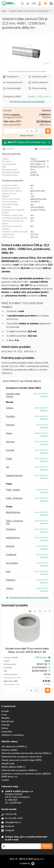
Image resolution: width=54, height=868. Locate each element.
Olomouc (10, 442)
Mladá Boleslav (13, 512)
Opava (9, 433)
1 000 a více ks (42, 657)
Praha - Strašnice (14, 498)
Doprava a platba (9, 750)
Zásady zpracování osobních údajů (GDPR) (22, 760)
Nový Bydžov (12, 563)
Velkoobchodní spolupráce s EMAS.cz (19, 770)
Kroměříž (10, 450)
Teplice (10, 588)
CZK (34, 4)
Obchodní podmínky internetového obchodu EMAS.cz (26, 753)
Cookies (5, 780)
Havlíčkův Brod (13, 538)
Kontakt (5, 711)
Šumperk (10, 425)
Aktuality (5, 718)
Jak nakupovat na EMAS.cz (14, 747)
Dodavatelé (7, 732)
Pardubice (11, 529)
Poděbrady (11, 555)
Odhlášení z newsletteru (13, 735)
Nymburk (10, 546)
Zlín (8, 467)
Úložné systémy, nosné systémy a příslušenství (29, 11)
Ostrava (10, 408)
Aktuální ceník (8, 764)
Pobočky (6, 725)
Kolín (8, 571)
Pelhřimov (11, 580)
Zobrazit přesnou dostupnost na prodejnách (27, 598)
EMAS (4, 11)
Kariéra (5, 728)
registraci (14, 674)
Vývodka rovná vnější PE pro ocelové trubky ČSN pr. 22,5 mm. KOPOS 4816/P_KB (27, 650)
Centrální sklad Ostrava (13, 395)
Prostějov (10, 416)
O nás (4, 715)
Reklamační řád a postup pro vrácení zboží (21, 757)
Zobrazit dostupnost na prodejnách (27, 102)
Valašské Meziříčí (14, 475)
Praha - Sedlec (13, 490)
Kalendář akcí (8, 721)
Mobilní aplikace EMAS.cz (13, 767)
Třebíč (9, 459)
